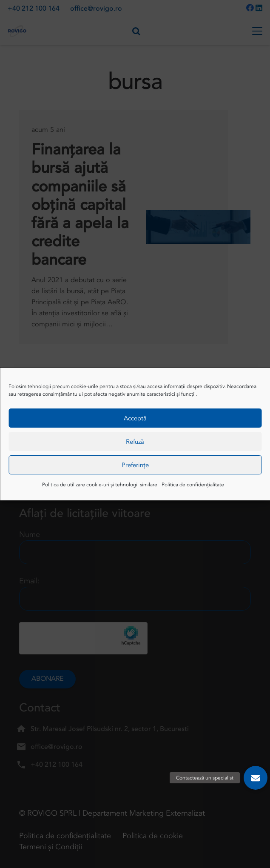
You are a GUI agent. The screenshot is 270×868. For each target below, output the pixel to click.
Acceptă (135, 418)
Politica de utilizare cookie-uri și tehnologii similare (100, 485)
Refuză (135, 442)
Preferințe (135, 465)
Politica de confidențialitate (193, 485)
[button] (256, 778)
